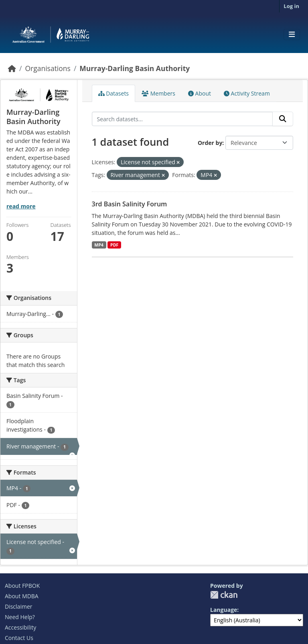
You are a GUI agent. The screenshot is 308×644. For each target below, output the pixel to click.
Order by (210, 143)
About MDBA (22, 596)
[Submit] (283, 119)
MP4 (99, 245)
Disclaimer (18, 606)
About (200, 93)
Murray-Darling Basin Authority (135, 68)
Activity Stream (247, 93)
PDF (114, 245)
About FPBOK (22, 586)
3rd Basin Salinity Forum (130, 204)
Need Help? (20, 617)
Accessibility (20, 627)
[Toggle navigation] (292, 35)
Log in (291, 6)
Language (224, 610)
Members (158, 93)
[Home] (12, 68)
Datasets (114, 93)
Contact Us (19, 638)
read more (21, 206)
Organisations (48, 68)
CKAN (224, 595)
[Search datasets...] (182, 119)
